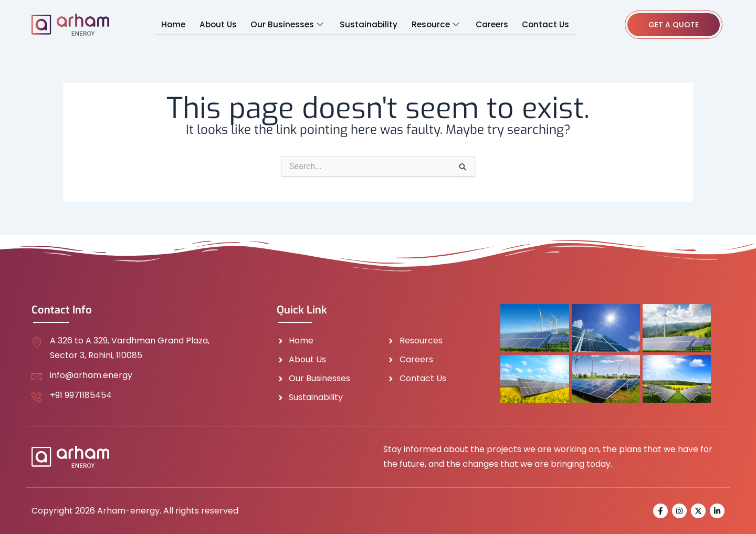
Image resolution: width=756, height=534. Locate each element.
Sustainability (368, 24)
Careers (488, 24)
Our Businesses (288, 25)
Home (179, 24)
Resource (433, 25)
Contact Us (540, 24)
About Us (222, 24)
